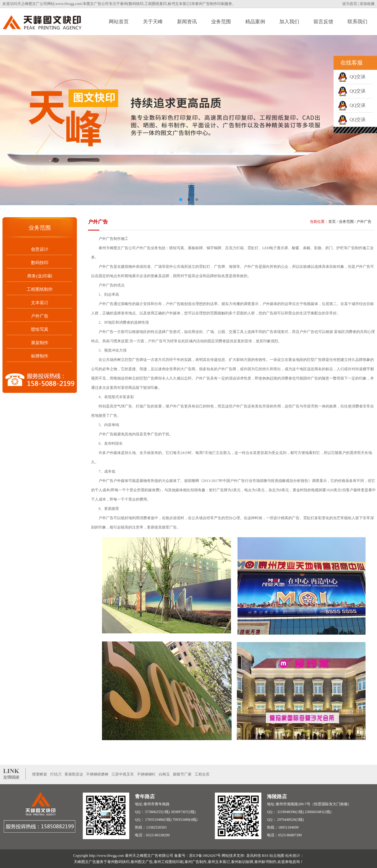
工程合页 (202, 774)
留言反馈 (323, 22)
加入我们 (289, 22)
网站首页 (119, 22)
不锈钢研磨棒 (97, 774)
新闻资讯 (187, 22)
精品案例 (255, 22)
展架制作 (40, 343)
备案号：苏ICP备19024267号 (198, 856)
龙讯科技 (254, 856)
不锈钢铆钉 (146, 774)
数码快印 (40, 263)
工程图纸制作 (40, 289)
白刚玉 (164, 774)
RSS (265, 856)
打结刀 (56, 774)
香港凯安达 (74, 774)
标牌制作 (40, 356)
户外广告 (40, 316)
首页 (332, 222)
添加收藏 (367, 4)
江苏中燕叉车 (123, 774)
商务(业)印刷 (40, 276)
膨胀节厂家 (182, 774)
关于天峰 (153, 22)
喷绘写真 (40, 329)
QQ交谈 (352, 77)
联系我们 (357, 22)
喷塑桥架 (40, 774)
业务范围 (221, 22)
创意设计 (40, 249)
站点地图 (277, 856)
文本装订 (40, 303)
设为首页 (350, 4)
